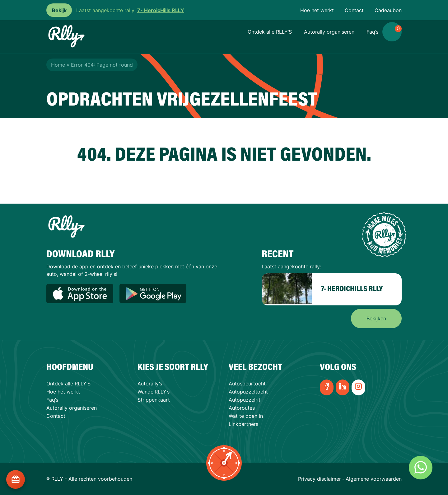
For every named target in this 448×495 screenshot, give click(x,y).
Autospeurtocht (247, 384)
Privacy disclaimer (320, 479)
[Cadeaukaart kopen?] (16, 479)
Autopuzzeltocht (248, 392)
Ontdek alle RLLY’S (270, 32)
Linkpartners (243, 424)
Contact (354, 10)
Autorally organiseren (329, 32)
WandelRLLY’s (154, 392)
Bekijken (376, 318)
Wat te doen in (246, 416)
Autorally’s (150, 384)
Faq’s (372, 32)
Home (58, 65)
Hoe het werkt (317, 10)
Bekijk (59, 10)
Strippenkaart (154, 400)
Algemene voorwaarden (374, 479)
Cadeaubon (388, 10)
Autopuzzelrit (245, 400)
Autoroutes (242, 408)
